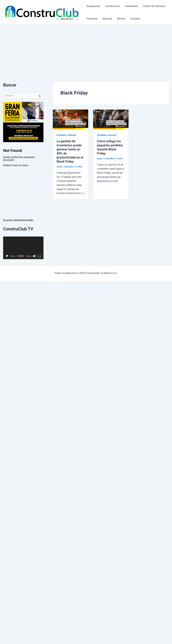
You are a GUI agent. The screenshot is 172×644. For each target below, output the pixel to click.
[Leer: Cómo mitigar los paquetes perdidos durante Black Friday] (111, 119)
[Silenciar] (34, 256)
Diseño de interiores (154, 6)
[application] (23, 248)
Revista (121, 19)
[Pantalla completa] (39, 256)
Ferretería (92, 19)
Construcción (113, 6)
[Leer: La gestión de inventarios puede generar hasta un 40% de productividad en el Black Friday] (71, 119)
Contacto (135, 19)
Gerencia (107, 19)
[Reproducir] (7, 256)
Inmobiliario (132, 6)
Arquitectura (93, 6)
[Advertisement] (86, 49)
